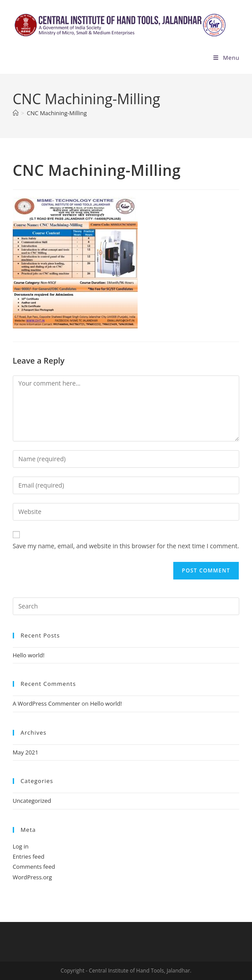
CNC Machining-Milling (57, 113)
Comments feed (34, 867)
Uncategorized (32, 801)
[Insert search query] (126, 606)
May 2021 (26, 752)
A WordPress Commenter (47, 703)
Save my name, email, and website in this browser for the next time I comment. (126, 546)
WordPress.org (33, 877)
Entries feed (29, 856)
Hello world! (29, 655)
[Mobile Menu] (226, 58)
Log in (21, 846)
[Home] (16, 113)
